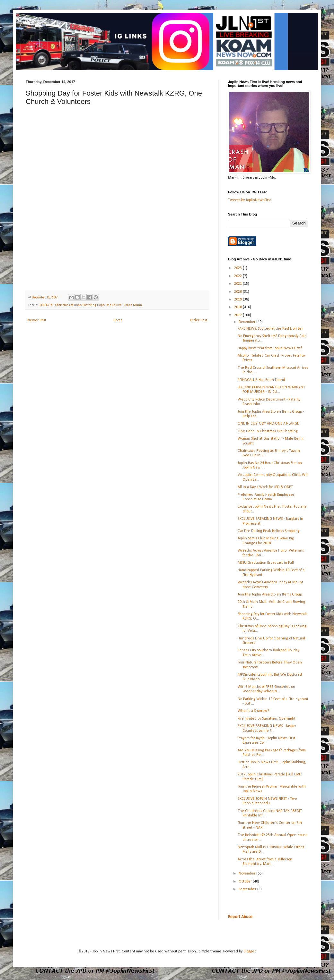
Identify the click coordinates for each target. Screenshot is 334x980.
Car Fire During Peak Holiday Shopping (269, 531)
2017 (238, 315)
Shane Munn (133, 305)
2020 (238, 292)
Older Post (198, 320)
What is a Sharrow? (253, 711)
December (247, 322)
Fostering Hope (93, 305)
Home (118, 320)
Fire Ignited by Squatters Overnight (267, 719)
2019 (238, 300)
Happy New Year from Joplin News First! (270, 348)
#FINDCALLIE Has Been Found (261, 380)
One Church (114, 305)
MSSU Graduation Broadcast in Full (266, 563)
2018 (238, 307)
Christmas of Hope (68, 305)
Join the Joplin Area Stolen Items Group (270, 595)
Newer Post (37, 320)
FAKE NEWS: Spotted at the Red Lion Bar (270, 329)
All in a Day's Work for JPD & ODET (265, 487)
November (247, 874)
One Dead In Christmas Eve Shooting (268, 431)
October (246, 882)
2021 (238, 284)
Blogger (249, 951)
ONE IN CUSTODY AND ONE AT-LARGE (268, 424)
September (248, 889)
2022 (238, 276)
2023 (238, 268)
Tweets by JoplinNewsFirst (250, 200)
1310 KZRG (46, 305)
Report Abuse (240, 917)
